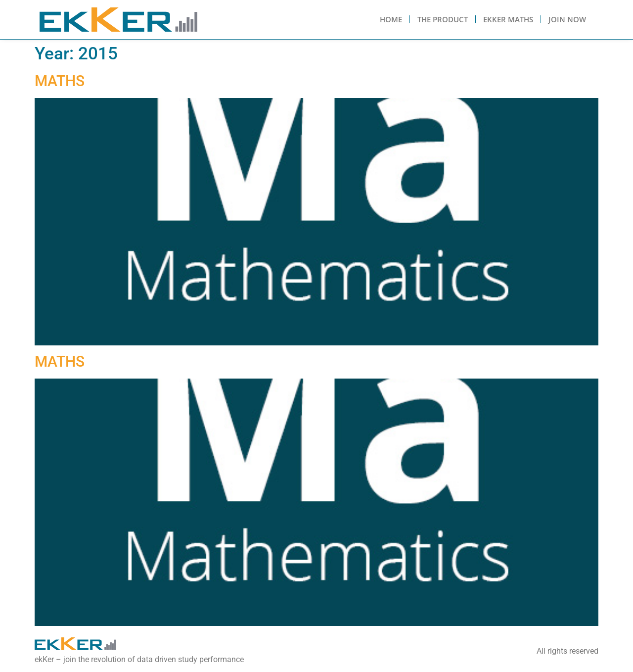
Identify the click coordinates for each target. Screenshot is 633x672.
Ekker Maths (508, 19)
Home (391, 19)
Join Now (567, 19)
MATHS (60, 81)
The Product (443, 19)
